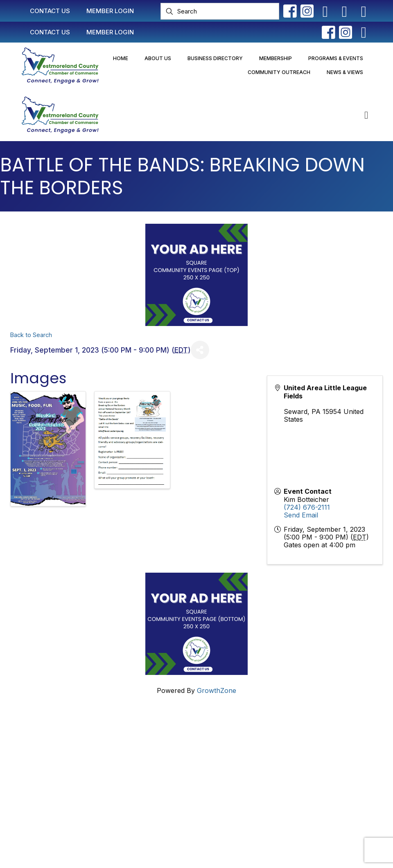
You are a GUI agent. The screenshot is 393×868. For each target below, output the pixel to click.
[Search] (220, 11)
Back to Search (31, 335)
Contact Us (166, 735)
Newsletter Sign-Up (179, 808)
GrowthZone (217, 690)
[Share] (200, 350)
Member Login (171, 750)
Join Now (163, 766)
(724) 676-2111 (307, 507)
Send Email (301, 515)
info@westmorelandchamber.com (57, 781)
